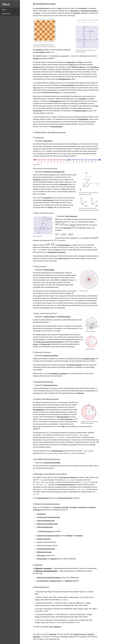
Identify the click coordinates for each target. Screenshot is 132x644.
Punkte (59, 8)
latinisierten (47, 198)
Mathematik (71, 62)
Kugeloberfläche (83, 119)
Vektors (72, 65)
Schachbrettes (38, 111)
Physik (80, 62)
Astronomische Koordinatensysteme (48, 536)
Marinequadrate (42, 559)
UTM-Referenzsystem (45, 531)
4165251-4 (57, 627)
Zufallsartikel (6, 14)
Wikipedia (53, 634)
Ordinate (36, 58)
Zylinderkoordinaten (64, 317)
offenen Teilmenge (66, 419)
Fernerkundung (83, 507)
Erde (76, 342)
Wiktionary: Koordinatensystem (46, 571)
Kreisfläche (82, 99)
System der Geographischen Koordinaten (49, 342)
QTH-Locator (41, 555)
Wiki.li (6, 4)
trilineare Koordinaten (65, 498)
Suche (4, 10)
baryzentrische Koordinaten (67, 485)
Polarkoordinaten (55, 101)
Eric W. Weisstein (42, 581)
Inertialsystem (41, 514)
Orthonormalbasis (64, 245)
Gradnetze (54, 559)
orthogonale (63, 184)
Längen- (36, 344)
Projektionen (95, 67)
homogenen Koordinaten (68, 477)
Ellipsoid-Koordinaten (76, 365)
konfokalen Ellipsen (89, 359)
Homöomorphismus (63, 417)
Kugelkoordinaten (49, 317)
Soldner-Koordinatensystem (46, 521)
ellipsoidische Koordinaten (58, 374)
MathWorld (69, 581)
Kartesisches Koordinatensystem (54, 172)
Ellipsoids (80, 393)
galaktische (79, 536)
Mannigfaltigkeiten (57, 127)
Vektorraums (37, 67)
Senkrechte (37, 180)
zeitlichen (42, 52)
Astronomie (92, 507)
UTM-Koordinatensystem (45, 527)
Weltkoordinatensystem (44, 552)
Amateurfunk (37, 510)
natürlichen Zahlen (80, 111)
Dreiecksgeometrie (43, 498)
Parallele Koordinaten (44, 539)
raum (37, 52)
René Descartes (48, 200)
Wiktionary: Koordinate (43, 568)
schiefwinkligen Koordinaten (56, 252)
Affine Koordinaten (71, 216)
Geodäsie (58, 507)
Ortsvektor (67, 228)
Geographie (73, 507)
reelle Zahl (77, 13)
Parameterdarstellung (50, 385)
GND (51, 627)
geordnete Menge (68, 85)
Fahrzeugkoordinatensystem (46, 549)
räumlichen (39, 50)
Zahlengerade (48, 141)
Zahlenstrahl (74, 11)
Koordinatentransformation (52, 463)
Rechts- (51, 207)
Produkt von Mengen (78, 67)
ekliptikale (69, 536)
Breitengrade (46, 344)
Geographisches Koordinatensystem (49, 517)
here (66, 637)
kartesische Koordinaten (89, 11)
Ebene (38, 13)
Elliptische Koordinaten (51, 356)
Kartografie (65, 507)
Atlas (63, 426)
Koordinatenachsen (64, 79)
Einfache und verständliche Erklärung (49, 578)
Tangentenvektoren (57, 451)
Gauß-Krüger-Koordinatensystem (48, 524)
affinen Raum (63, 258)
